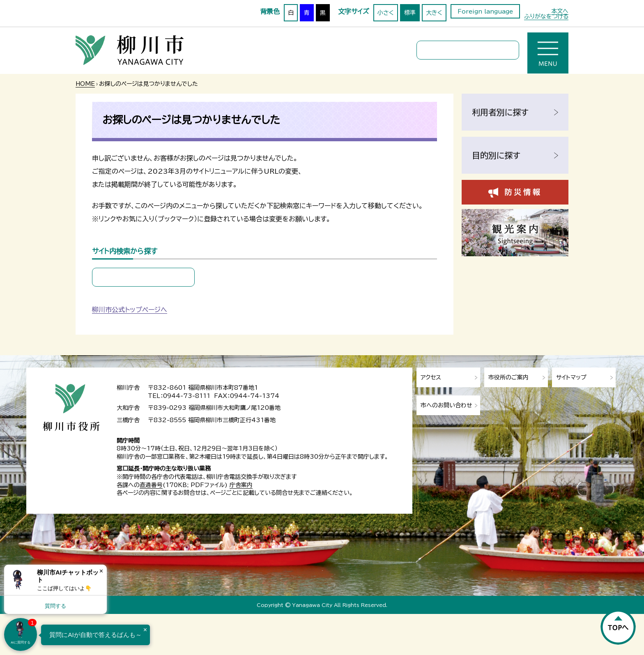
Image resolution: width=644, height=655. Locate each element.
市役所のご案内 (508, 377)
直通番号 (151, 485)
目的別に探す (496, 155)
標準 (410, 13)
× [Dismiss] (101, 571)
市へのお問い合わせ (446, 405)
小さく (386, 13)
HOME (85, 84)
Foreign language (485, 11)
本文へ (560, 11)
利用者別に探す (500, 112)
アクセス (431, 377)
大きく (434, 13)
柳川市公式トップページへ (130, 310)
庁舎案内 (241, 485)
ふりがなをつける (546, 16)
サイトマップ (571, 377)
